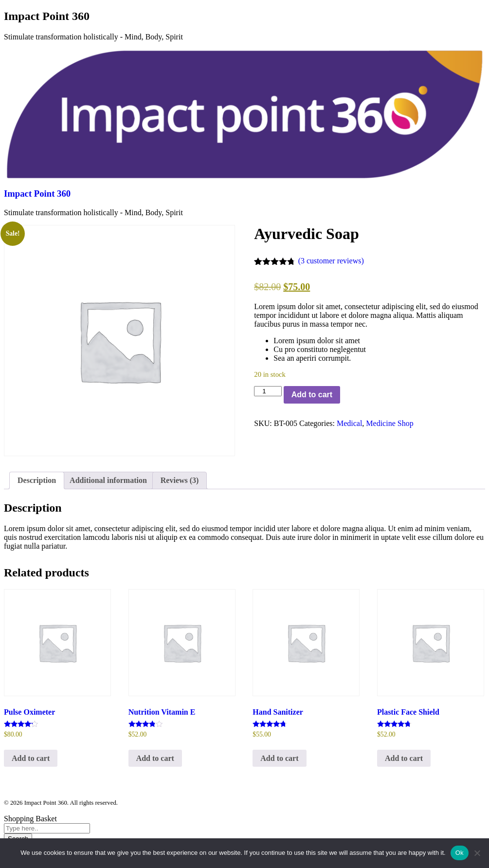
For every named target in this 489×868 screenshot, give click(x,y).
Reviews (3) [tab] (180, 480)
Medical (349, 423)
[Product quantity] (268, 391)
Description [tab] (37, 480)
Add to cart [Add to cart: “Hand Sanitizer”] (279, 758)
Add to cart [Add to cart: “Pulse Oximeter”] (31, 758)
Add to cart (312, 395)
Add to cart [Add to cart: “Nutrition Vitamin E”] (155, 758)
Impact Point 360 (37, 194)
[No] (477, 853)
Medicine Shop (389, 423)
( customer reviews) (331, 261)
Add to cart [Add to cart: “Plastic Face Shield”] (404, 758)
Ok (460, 853)
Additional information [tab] (108, 480)
